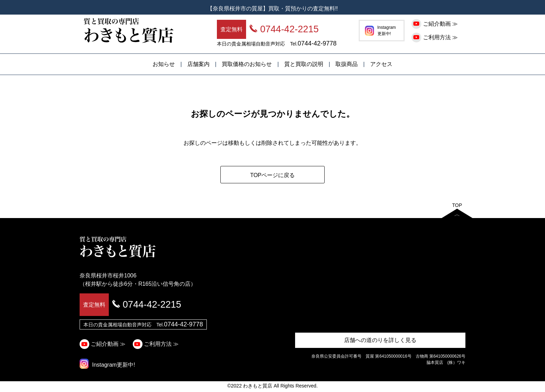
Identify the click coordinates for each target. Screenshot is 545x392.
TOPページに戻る (273, 175)
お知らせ (164, 64)
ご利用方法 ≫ (436, 37)
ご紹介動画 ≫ (436, 24)
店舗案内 (198, 64)
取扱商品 (347, 64)
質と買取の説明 (304, 64)
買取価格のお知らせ (247, 64)
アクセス (381, 64)
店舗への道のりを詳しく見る (380, 340)
